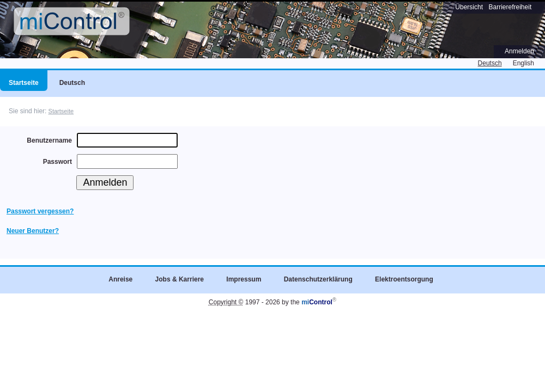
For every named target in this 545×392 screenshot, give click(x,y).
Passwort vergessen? (40, 211)
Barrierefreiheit (510, 7)
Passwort (57, 162)
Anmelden (519, 51)
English (523, 63)
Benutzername (49, 140)
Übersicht (469, 7)
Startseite (61, 111)
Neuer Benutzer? (33, 231)
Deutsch (490, 63)
